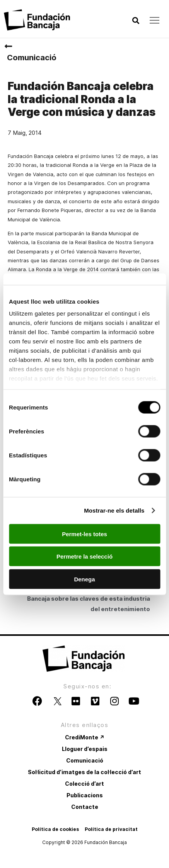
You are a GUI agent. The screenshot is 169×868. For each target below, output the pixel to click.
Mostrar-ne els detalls (114, 510)
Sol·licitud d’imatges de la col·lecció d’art (84, 772)
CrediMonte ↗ (85, 737)
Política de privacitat (111, 829)
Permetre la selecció (84, 556)
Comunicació (32, 58)
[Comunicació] (8, 46)
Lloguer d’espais (85, 749)
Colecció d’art (84, 784)
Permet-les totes (84, 534)
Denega (84, 579)
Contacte (85, 807)
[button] (136, 21)
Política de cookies (55, 829)
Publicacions (85, 795)
